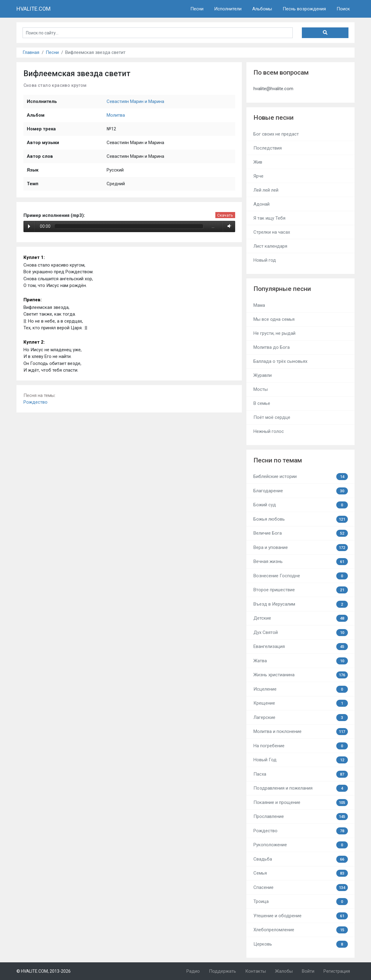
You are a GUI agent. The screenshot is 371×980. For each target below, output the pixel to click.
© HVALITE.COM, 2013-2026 (44, 971)
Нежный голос (269, 431)
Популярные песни (282, 289)
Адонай (261, 204)
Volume (228, 226)
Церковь (301, 944)
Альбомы (262, 9)
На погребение (301, 746)
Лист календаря (270, 246)
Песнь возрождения (304, 9)
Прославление (301, 817)
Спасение (301, 888)
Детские (301, 618)
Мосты (261, 389)
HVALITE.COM (34, 9)
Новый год (265, 260)
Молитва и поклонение (301, 732)
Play (29, 226)
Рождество (35, 402)
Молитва (116, 115)
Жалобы (284, 971)
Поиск (343, 9)
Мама (259, 305)
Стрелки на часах (272, 232)
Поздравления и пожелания (301, 788)
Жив (258, 162)
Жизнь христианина (301, 675)
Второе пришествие (301, 590)
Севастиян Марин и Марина (135, 101)
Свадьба (301, 859)
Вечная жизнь (301, 562)
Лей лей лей (266, 190)
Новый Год (301, 760)
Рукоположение (301, 845)
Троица (301, 902)
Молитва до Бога (272, 347)
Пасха (301, 774)
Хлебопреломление (301, 930)
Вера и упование (301, 548)
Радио (193, 971)
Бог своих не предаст (276, 134)
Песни (197, 9)
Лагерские (301, 718)
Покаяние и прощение (301, 803)
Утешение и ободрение (301, 916)
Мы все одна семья (274, 319)
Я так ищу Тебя (269, 218)
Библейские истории (301, 477)
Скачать (225, 215)
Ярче (258, 176)
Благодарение (301, 491)
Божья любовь (301, 519)
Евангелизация (301, 647)
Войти (308, 971)
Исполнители (228, 9)
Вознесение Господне (301, 576)
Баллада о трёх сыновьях (280, 361)
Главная (31, 52)
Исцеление (301, 689)
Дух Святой (301, 633)
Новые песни (274, 118)
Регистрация (337, 971)
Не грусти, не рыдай (274, 333)
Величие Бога (301, 533)
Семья (301, 873)
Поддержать (223, 971)
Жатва (301, 661)
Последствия (268, 148)
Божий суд (301, 505)
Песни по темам (278, 460)
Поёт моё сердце (272, 417)
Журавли (263, 375)
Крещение (301, 703)
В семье (262, 403)
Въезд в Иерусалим (301, 604)
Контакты (256, 971)
